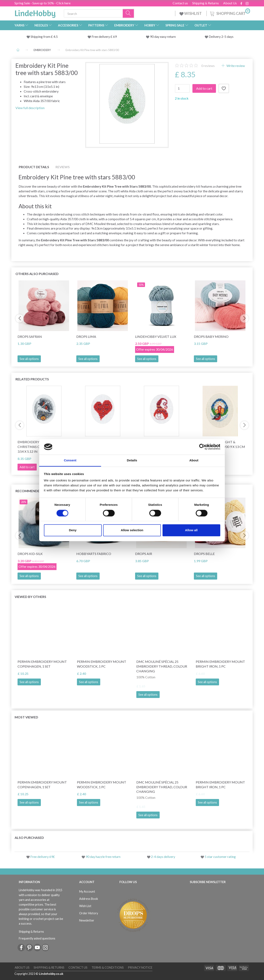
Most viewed (26, 717)
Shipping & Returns (206, 3)
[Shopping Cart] (230, 13)
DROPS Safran (30, 336)
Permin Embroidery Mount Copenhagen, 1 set (42, 664)
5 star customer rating (220, 857)
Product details (34, 167)
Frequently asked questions (37, 938)
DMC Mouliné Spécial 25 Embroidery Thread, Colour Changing (162, 666)
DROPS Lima (86, 336)
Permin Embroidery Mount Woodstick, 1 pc (102, 664)
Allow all (191, 530)
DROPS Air (144, 554)
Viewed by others (30, 597)
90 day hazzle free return (103, 857)
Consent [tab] (70, 460)
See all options (29, 359)
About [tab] (194, 460)
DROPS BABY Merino (211, 336)
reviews (208, 66)
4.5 (55, 36)
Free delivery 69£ (43, 857)
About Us (230, 3)
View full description (30, 108)
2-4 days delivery (163, 857)
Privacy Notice (140, 967)
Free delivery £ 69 (104, 36)
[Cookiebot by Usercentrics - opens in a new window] (202, 447)
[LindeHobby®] (35, 13)
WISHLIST (191, 13)
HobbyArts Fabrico (94, 554)
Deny (73, 530)
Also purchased (29, 838)
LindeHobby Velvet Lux (156, 336)
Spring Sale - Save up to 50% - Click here (42, 3)
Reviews (63, 167)
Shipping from (41, 36)
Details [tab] (132, 460)
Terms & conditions (108, 967)
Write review (235, 66)
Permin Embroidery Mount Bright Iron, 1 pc (220, 664)
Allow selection (132, 530)
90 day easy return (163, 36)
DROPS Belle (204, 554)
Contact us (180, 3)
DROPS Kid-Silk (30, 554)
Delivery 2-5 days (221, 36)
